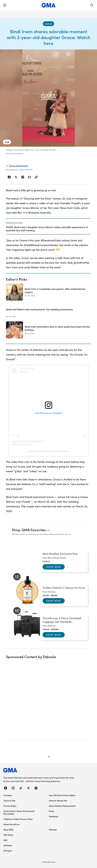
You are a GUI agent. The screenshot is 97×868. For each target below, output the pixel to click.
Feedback (53, 816)
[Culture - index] (48, 24)
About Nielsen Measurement (62, 806)
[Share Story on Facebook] (9, 177)
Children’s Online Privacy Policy (18, 819)
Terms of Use (9, 801)
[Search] (92, 5)
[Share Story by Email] (29, 177)
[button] (5, 5)
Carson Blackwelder (19, 166)
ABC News (8, 835)
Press (51, 811)
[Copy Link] (36, 177)
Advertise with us (11, 824)
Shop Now (54, 567)
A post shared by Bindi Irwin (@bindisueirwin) (48, 451)
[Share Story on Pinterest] (23, 177)
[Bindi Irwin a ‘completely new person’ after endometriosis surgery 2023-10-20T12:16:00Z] (48, 292)
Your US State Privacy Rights (62, 795)
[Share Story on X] (16, 177)
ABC (6, 840)
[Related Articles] (48, 226)
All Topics (8, 851)
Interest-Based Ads (58, 801)
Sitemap (53, 830)
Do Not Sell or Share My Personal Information (19, 812)
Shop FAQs (8, 830)
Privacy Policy (10, 806)
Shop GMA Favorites (29, 530)
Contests (8, 795)
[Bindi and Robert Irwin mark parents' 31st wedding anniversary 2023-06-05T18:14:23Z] (48, 311)
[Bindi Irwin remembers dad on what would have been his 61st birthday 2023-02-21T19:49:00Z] (48, 330)
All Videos (8, 845)
